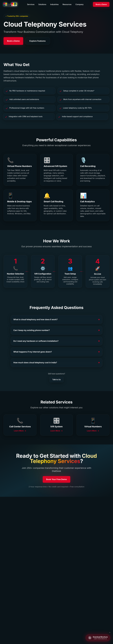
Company (80, 4)
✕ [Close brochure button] (110, 632)
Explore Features (38, 41)
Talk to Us (56, 380)
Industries (54, 4)
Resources (67, 4)
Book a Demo (101, 4)
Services (31, 4)
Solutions (42, 4)
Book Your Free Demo (57, 480)
